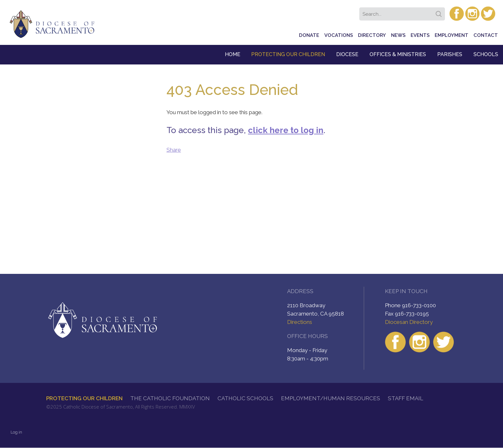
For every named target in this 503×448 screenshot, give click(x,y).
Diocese (347, 54)
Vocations (339, 35)
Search (440, 12)
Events (420, 35)
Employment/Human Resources (331, 398)
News (398, 35)
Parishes (450, 54)
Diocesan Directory (409, 322)
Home (233, 54)
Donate (309, 35)
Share (174, 150)
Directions (300, 322)
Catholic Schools (245, 398)
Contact (486, 35)
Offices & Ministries (398, 54)
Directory (372, 35)
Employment (452, 35)
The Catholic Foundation (170, 398)
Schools (486, 54)
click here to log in (286, 130)
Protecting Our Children (288, 54)
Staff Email (405, 398)
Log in (16, 432)
